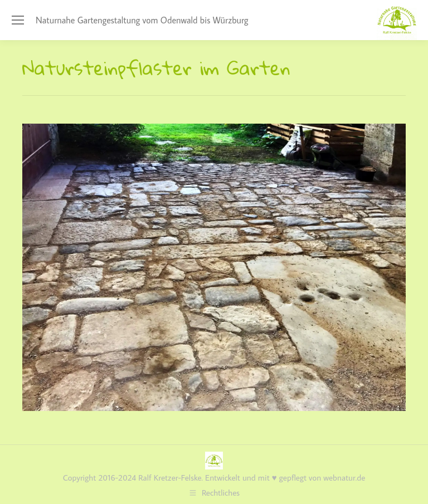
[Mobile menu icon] (18, 20)
